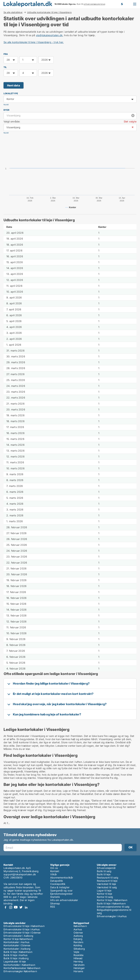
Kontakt (55, 871)
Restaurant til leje (107, 881)
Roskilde (79, 955)
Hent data (14, 85)
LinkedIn (26, 907)
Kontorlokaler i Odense (17, 945)
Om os (54, 868)
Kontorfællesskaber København (22, 968)
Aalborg (78, 936)
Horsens (78, 971)
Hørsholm (79, 965)
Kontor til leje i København (112, 900)
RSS (53, 907)
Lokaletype (11, 93)
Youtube (16, 907)
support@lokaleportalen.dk (20, 874)
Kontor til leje (104, 894)
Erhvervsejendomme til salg (113, 907)
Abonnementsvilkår (62, 878)
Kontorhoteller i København (19, 965)
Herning (78, 961)
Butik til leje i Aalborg (16, 958)
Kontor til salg (105, 897)
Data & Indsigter (60, 887)
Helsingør (79, 968)
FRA (6, 54)
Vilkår (54, 874)
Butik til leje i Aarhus (16, 955)
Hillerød (78, 958)
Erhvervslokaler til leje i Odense (22, 933)
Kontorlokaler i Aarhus (16, 942)
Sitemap (55, 903)
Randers (78, 942)
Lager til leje (104, 890)
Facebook (5, 907)
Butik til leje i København (111, 903)
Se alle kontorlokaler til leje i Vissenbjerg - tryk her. (34, 42)
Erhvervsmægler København (20, 971)
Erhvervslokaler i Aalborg (18, 936)
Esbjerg (78, 939)
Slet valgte (130, 121)
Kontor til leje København (18, 939)
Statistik (55, 897)
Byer (6, 110)
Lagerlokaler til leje (15, 961)
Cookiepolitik (58, 884)
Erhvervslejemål (106, 868)
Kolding (78, 945)
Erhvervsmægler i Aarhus (112, 916)
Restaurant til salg (108, 878)
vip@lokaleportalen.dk (49, 35)
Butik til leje (104, 874)
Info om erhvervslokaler (64, 900)
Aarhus (78, 929)
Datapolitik (57, 881)
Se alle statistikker (13, 12)
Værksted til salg (107, 887)
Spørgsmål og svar (61, 890)
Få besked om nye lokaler (122, 4)
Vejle (76, 952)
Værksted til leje (106, 884)
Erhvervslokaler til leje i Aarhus (22, 929)
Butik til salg (104, 871)
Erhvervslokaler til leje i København (24, 926)
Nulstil (6, 105)
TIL (5, 67)
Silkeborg (79, 949)
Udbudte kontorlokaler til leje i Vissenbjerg (49, 12)
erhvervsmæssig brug (94, 4)
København (80, 926)
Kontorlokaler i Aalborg (17, 949)
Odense (78, 933)
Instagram (11, 907)
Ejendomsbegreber (61, 894)
